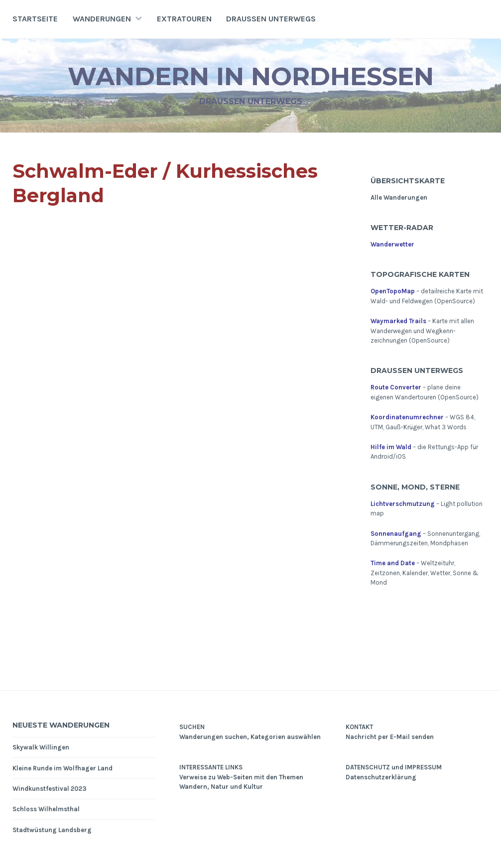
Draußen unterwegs (271, 19)
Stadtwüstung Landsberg (52, 830)
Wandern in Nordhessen (251, 76)
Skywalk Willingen (41, 747)
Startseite (35, 19)
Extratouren (184, 19)
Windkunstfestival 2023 (50, 789)
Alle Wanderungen (399, 197)
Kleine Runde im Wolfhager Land (63, 768)
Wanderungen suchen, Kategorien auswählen (250, 737)
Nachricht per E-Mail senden (390, 737)
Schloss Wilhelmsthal (46, 809)
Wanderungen (102, 19)
